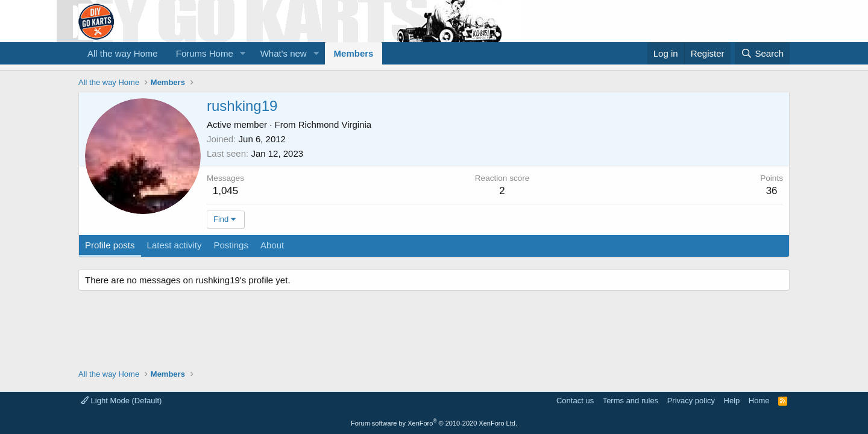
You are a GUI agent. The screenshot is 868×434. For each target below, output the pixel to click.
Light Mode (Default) (121, 401)
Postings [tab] (231, 245)
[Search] (762, 53)
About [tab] (272, 245)
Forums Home (205, 53)
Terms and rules (631, 401)
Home (759, 401)
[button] (243, 53)
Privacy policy (691, 401)
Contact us (575, 401)
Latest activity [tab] (175, 245)
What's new (284, 53)
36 (772, 191)
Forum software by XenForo (434, 423)
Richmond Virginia (335, 124)
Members (354, 53)
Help (732, 401)
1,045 (226, 191)
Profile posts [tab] (110, 245)
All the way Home (123, 53)
